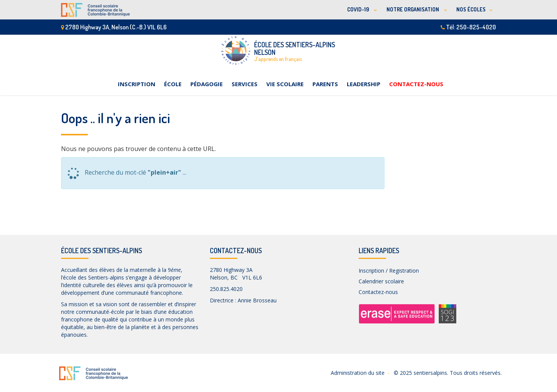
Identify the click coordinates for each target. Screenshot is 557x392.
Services (245, 84)
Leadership (364, 84)
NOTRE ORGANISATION (413, 9)
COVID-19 (359, 9)
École (173, 84)
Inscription (137, 84)
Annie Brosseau (257, 300)
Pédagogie (207, 84)
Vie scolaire (285, 84)
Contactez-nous (416, 84)
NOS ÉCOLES (471, 9)
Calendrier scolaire (381, 281)
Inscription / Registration (389, 271)
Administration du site (358, 373)
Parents (325, 84)
